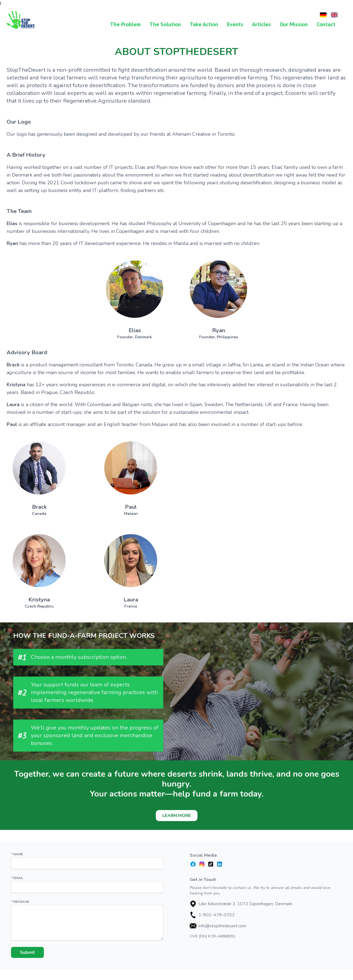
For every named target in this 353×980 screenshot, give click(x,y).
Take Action (204, 24)
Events (235, 24)
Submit (27, 952)
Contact (326, 24)
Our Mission (294, 24)
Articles (261, 24)
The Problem (125, 24)
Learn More (177, 816)
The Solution (165, 24)
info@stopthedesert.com (222, 926)
